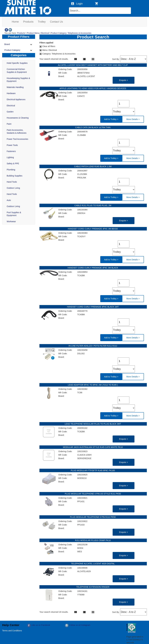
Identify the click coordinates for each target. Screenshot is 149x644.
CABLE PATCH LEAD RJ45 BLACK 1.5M (93, 166)
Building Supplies (14, 176)
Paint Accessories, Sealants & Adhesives (17, 131)
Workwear (11, 221)
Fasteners (11, 151)
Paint (9, 124)
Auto (9, 200)
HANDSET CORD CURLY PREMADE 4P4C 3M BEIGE (93, 229)
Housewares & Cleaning (18, 118)
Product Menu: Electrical (38, 33)
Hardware (11, 93)
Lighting (10, 157)
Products (21, 33)
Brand (19, 45)
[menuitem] (15, 22)
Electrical (11, 106)
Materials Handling (15, 87)
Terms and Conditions (12, 631)
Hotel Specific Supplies (17, 63)
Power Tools (12, 145)
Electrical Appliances (16, 99)
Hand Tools (12, 182)
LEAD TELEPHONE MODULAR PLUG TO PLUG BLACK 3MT (93, 424)
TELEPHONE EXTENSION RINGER (93, 587)
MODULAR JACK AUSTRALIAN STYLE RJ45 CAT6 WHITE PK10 (93, 447)
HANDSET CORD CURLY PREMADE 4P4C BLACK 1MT (93, 307)
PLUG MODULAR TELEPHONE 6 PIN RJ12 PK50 (93, 517)
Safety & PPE (13, 164)
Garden (10, 112)
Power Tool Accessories (17, 139)
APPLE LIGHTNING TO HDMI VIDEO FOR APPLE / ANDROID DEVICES (93, 88)
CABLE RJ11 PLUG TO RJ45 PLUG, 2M (93, 205)
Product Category (19, 50)
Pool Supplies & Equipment (14, 214)
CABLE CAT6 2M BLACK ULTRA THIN (93, 127)
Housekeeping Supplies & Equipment (18, 80)
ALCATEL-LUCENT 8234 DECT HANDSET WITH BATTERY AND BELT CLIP (93, 65)
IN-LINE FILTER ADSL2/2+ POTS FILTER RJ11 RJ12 (93, 346)
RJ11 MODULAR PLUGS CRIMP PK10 (93, 540)
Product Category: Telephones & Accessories (71, 33)
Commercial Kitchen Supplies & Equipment (17, 71)
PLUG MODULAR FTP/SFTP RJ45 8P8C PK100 (93, 470)
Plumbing (11, 170)
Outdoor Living (13, 188)
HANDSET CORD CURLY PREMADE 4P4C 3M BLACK (93, 268)
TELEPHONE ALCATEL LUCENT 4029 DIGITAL (93, 564)
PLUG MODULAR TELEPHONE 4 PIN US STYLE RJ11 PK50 (93, 494)
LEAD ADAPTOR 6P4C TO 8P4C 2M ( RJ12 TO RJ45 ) (93, 385)
